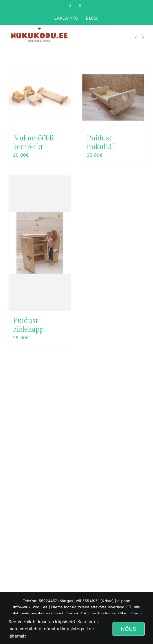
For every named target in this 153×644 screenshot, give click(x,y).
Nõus (129, 629)
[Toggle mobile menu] (143, 36)
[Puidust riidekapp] (40, 243)
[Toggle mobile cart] (136, 36)
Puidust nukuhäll (101, 143)
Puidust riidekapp (28, 325)
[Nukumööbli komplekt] (40, 97)
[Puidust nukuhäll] (113, 97)
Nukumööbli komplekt (33, 143)
